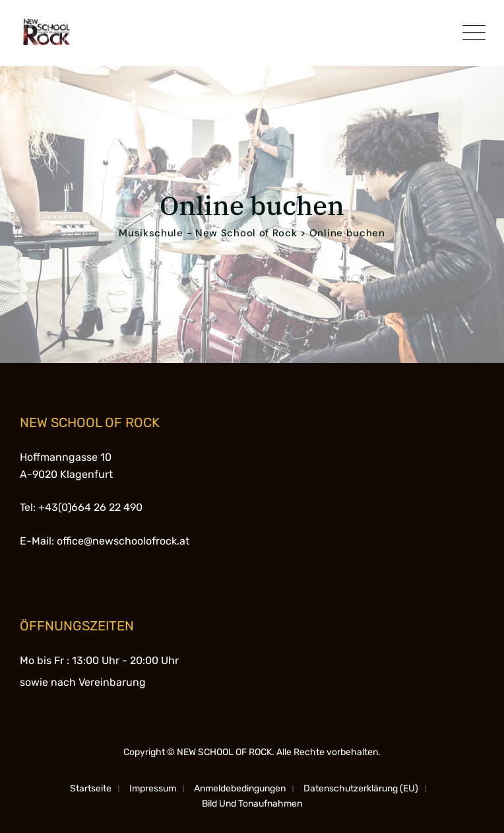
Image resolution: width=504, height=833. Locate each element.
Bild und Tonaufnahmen (252, 804)
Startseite (91, 788)
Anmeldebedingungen (240, 788)
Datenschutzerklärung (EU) (361, 788)
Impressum (153, 788)
